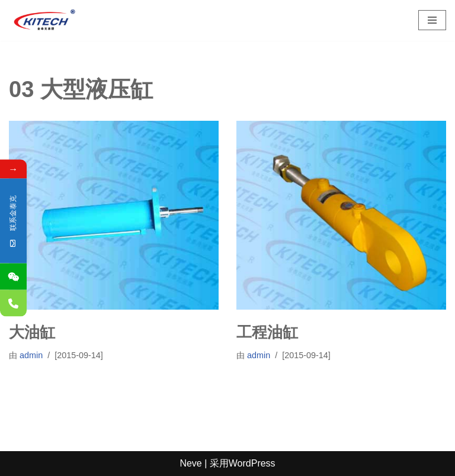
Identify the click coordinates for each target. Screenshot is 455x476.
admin (31, 355)
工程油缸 (267, 332)
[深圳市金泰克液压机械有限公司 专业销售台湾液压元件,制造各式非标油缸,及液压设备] (44, 20)
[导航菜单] (432, 20)
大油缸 (32, 332)
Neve (190, 463)
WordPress (252, 463)
